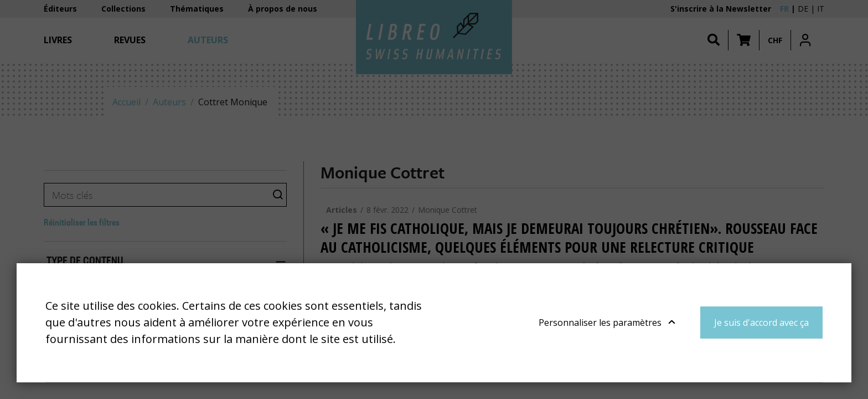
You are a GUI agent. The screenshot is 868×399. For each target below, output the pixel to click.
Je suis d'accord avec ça (761, 323)
